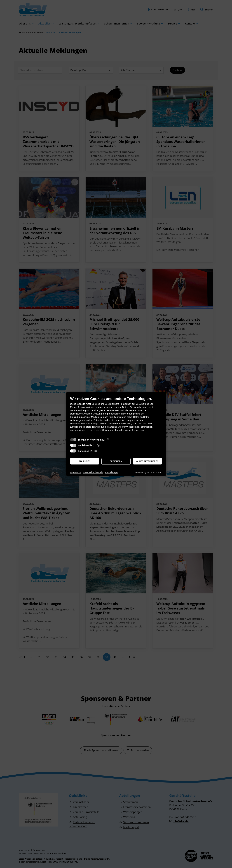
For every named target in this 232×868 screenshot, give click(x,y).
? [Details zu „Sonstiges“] (95, 451)
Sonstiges (84, 451)
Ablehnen (85, 461)
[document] (116, 416)
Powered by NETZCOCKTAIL (149, 473)
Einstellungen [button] (112, 472)
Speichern (116, 461)
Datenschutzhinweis (93, 472)
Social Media (85, 445)
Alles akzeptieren (147, 461)
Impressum (76, 472)
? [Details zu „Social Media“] (98, 445)
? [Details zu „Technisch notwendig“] (108, 440)
